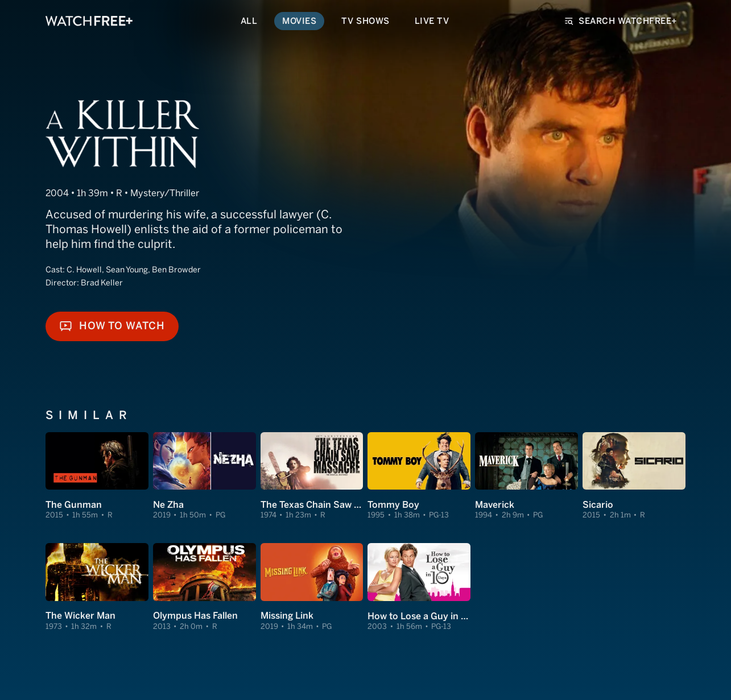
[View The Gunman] (97, 477)
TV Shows (365, 21)
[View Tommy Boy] (419, 477)
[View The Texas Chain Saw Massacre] (312, 477)
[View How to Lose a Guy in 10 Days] (419, 587)
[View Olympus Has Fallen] (205, 587)
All (249, 21)
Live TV (432, 21)
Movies (299, 21)
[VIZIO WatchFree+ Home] (89, 21)
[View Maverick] (526, 477)
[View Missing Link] (312, 587)
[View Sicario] (634, 477)
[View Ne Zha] (205, 477)
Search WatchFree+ (621, 21)
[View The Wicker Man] (97, 587)
